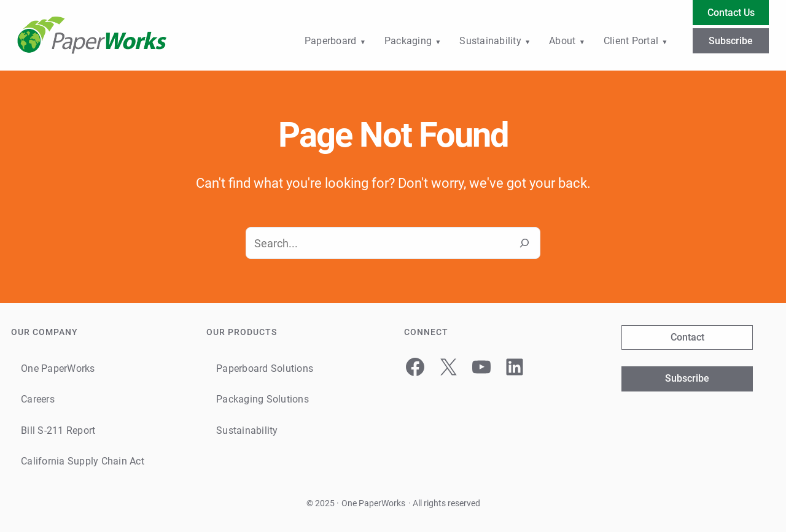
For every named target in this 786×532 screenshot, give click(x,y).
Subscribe (731, 41)
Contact (687, 337)
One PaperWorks (373, 503)
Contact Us (731, 13)
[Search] (524, 243)
